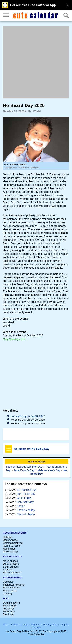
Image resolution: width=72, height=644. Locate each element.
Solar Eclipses (11, 567)
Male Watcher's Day (49, 470)
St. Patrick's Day (26, 490)
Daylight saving (11, 603)
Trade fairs (9, 611)
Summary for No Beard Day (32, 449)
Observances (10, 540)
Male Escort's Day (24, 470)
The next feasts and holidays (26, 484)
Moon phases (10, 561)
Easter (21, 506)
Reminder (8, 614)
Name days (9, 549)
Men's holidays (37, 462)
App (26, 625)
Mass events (10, 590)
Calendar (16, 625)
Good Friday (24, 498)
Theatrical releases (13, 585)
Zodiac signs (10, 606)
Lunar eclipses (11, 564)
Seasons (8, 570)
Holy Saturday (25, 502)
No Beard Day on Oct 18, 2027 (28, 416)
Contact (37, 627)
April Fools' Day (26, 494)
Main (6, 625)
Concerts (8, 582)
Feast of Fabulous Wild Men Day (24, 467)
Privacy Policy (51, 625)
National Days (11, 552)
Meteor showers (12, 572)
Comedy (7, 593)
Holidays (8, 537)
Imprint (65, 625)
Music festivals (11, 588)
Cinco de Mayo (26, 514)
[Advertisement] (36, 62)
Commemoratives (13, 543)
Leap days (9, 608)
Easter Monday (26, 510)
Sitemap (36, 625)
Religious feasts (12, 546)
